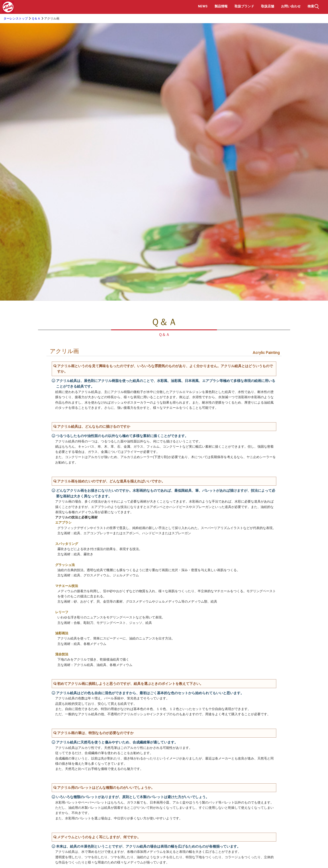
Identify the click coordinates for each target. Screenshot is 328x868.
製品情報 (221, 6)
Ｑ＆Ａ (36, 19)
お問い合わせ (291, 6)
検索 (314, 7)
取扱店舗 (268, 6)
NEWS (203, 6)
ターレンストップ (16, 19)
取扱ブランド (244, 6)
